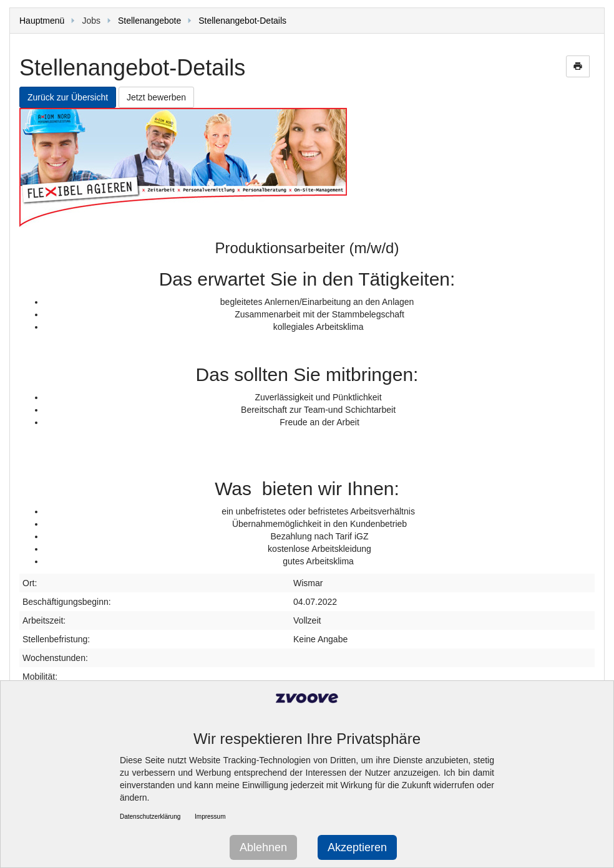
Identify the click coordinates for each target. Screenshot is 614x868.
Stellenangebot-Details (242, 21)
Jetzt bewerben (156, 97)
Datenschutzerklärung (150, 817)
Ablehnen (263, 847)
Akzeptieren (357, 847)
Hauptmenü (42, 21)
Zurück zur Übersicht (68, 97)
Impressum (210, 817)
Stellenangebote (149, 21)
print (578, 66)
